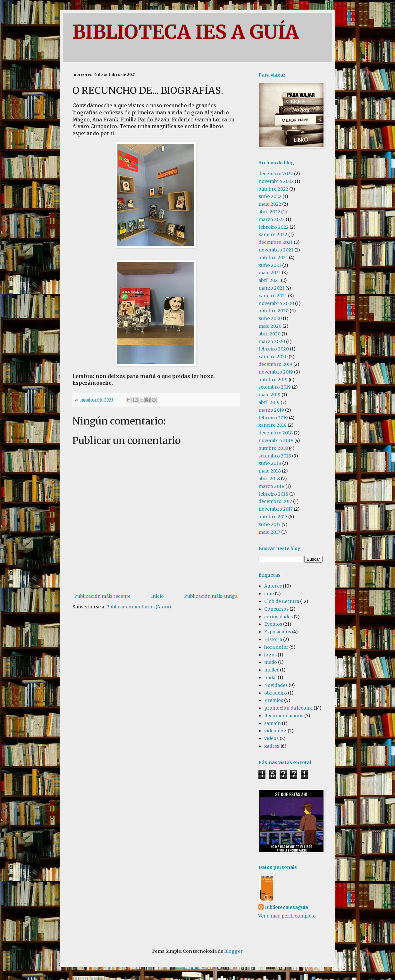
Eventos (273, 624)
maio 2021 (270, 273)
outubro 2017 (273, 517)
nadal (270, 678)
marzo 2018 (271, 486)
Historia (273, 639)
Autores (273, 586)
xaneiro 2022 (273, 235)
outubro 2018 (273, 448)
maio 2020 (270, 326)
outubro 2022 (273, 189)
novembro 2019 (276, 372)
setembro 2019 (275, 387)
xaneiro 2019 (273, 425)
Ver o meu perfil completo (287, 916)
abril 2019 (269, 402)
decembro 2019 (275, 364)
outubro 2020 (273, 311)
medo (271, 662)
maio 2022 (270, 204)
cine (269, 594)
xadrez (272, 746)
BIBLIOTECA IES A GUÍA (186, 32)
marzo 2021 (271, 288)
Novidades (276, 685)
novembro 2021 (276, 250)
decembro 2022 (276, 174)
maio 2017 (269, 532)
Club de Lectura (282, 601)
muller (272, 670)
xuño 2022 (270, 196)
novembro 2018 (276, 441)
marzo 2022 (272, 219)
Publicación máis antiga (211, 596)
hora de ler (276, 647)
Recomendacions (284, 716)
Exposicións (278, 632)
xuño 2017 (269, 524)
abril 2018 (269, 479)
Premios (274, 700)
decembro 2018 (276, 433)
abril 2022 (269, 212)
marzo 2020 (272, 342)
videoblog (275, 731)
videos (271, 738)
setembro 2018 (275, 456)
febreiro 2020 (274, 349)
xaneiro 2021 (273, 296)
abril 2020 (269, 334)
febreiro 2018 (273, 494)
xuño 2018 (270, 463)
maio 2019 (269, 395)
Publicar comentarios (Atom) (139, 607)
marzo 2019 (271, 410)
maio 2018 (270, 471)
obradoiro (276, 693)
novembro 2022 (276, 181)
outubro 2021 (273, 258)
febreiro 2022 (273, 227)
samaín (273, 723)
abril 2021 (269, 280)
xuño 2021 (270, 265)
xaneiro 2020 (273, 357)
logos (270, 655)
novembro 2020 (276, 303)
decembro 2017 (275, 501)
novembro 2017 (276, 509)
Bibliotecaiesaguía (286, 907)
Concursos (276, 609)
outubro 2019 (273, 380)
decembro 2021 (276, 242)
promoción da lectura (288, 708)
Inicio (157, 596)
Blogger (233, 951)
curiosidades (278, 617)
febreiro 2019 (273, 418)
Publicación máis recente (102, 596)
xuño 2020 (270, 318)
